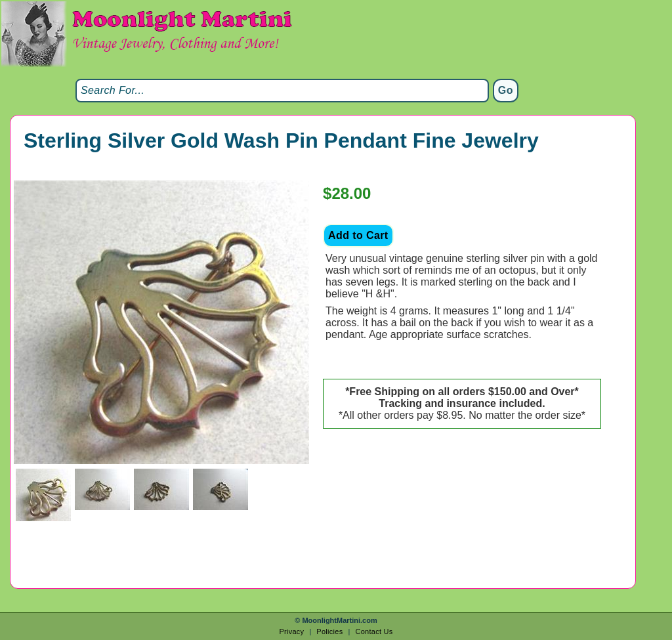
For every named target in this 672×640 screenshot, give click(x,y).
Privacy (291, 631)
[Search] (282, 91)
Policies (329, 631)
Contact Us (374, 631)
